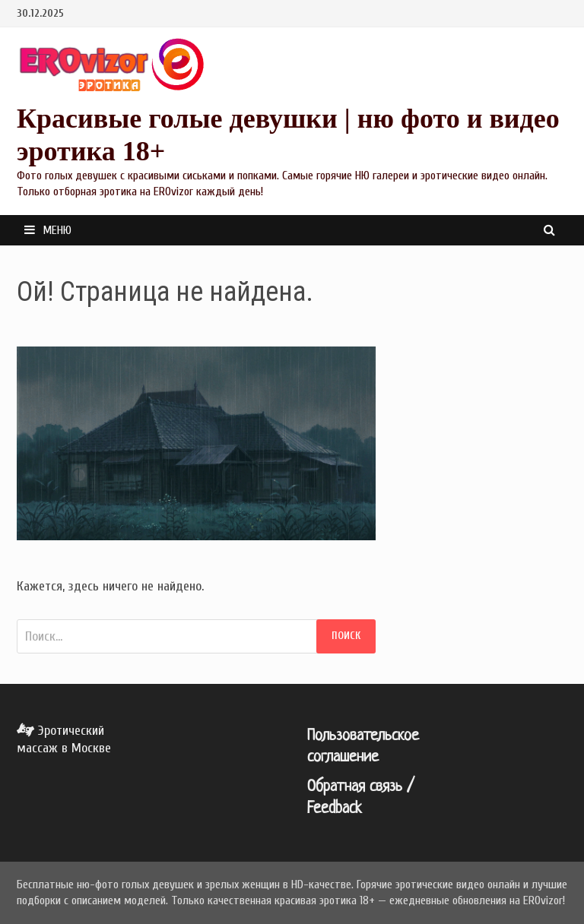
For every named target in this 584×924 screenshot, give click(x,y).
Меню (48, 230)
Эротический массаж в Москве (64, 739)
